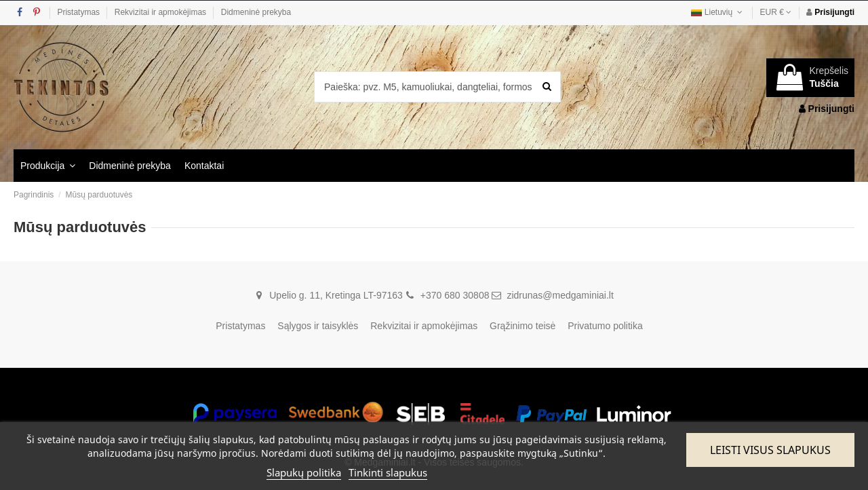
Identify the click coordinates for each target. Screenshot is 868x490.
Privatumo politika (605, 326)
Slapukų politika (304, 472)
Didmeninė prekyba (256, 12)
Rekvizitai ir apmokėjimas (162, 12)
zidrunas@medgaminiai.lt (560, 295)
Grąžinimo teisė (522, 326)
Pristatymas (79, 12)
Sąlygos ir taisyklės (318, 326)
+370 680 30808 (455, 295)
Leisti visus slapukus (770, 450)
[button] (48, 166)
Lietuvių (718, 12)
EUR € (776, 12)
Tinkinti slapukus (388, 472)
